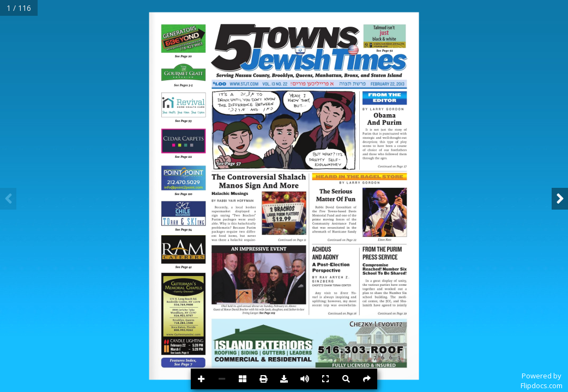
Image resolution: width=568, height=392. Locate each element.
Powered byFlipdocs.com (542, 381)
